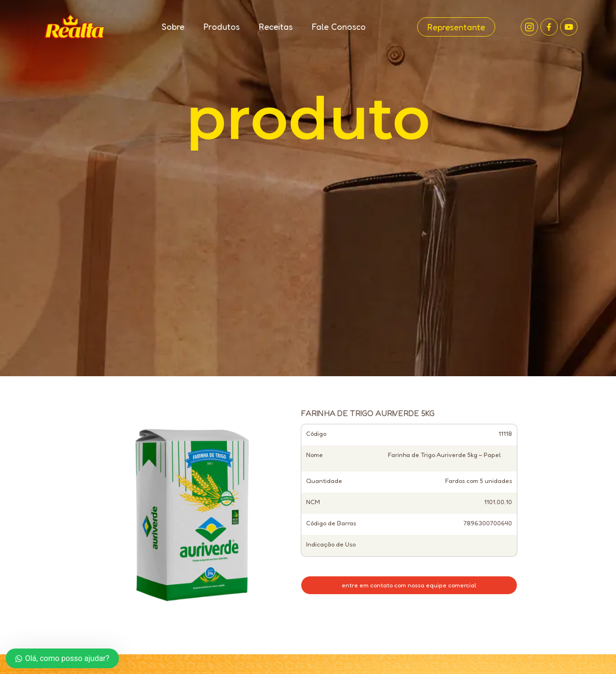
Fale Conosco (339, 26)
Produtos (222, 26)
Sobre (173, 26)
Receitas (276, 26)
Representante (456, 27)
